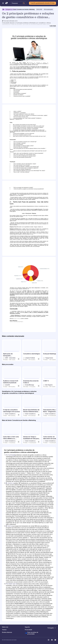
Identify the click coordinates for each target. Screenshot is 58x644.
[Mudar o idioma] (52, 628)
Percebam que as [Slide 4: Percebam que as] (12, 584)
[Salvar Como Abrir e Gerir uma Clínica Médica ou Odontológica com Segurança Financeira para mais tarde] (19, 442)
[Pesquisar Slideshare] (18, 3)
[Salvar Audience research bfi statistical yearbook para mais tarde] (19, 386)
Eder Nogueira (49, 385)
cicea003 (7, 385)
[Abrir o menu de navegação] (3, 3)
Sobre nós (5, 627)
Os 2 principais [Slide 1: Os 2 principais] (11, 455)
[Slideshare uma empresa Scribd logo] (7, 3)
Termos (4, 630)
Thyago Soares (49, 358)
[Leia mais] (53, 26)
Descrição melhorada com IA (10, 21)
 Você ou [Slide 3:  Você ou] (9, 526)
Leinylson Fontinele (30, 358)
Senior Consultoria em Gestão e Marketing (24, 9)
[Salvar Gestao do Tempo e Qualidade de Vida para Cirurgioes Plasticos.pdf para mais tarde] (39, 442)
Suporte (27, 627)
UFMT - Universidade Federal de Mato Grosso (11, 358)
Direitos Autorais (7, 632)
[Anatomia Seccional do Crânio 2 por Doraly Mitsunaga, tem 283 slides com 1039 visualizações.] (32, 377)
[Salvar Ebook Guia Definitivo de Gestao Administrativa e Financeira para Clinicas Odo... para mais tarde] (39, 415)
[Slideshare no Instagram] (49, 640)
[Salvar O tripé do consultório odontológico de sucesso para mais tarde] (19, 415)
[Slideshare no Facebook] (52, 640)
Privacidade (28, 630)
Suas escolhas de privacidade (31, 633)
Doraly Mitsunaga (30, 385)
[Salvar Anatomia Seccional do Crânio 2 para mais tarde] (39, 386)
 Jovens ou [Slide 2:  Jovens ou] (10, 483)
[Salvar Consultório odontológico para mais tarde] (39, 359)
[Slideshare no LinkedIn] (55, 640)
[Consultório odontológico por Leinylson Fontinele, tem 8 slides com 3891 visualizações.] (32, 350)
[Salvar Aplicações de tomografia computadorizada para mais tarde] (19, 359)
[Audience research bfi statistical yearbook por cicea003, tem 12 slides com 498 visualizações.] (12, 377)
